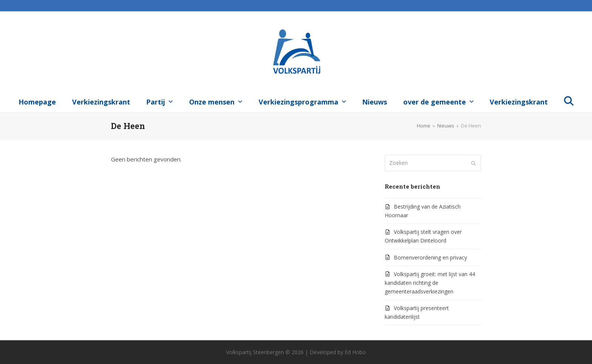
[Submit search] (473, 163)
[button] (569, 100)
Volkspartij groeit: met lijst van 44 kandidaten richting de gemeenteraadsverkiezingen (430, 283)
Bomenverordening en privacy (430, 257)
